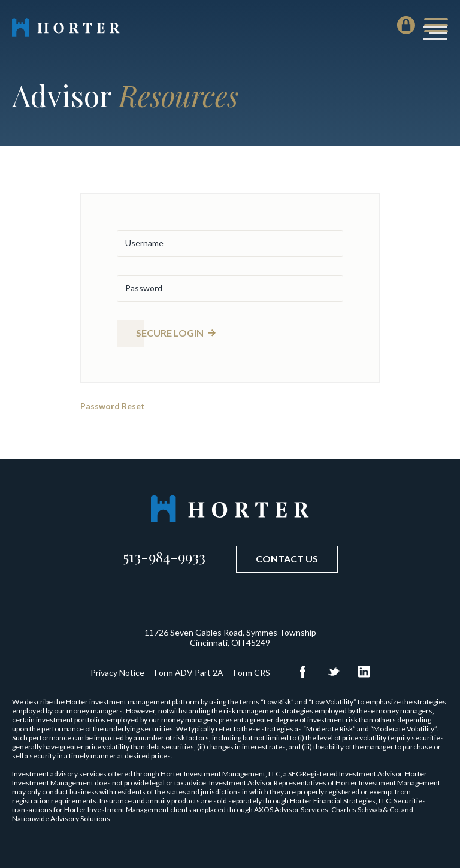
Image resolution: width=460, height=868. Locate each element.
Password (144, 288)
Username (144, 243)
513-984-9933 (164, 557)
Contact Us (287, 559)
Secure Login (170, 333)
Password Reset (113, 406)
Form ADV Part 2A (189, 672)
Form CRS (252, 672)
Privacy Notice (117, 672)
